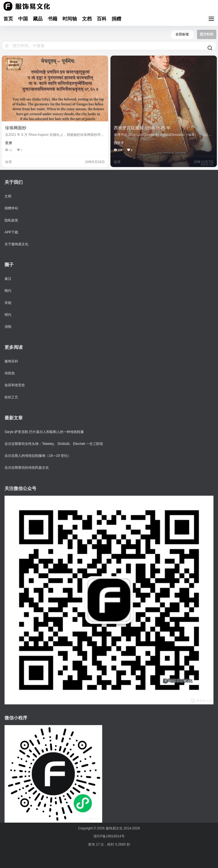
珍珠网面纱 (16, 128)
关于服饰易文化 (16, 244)
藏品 (38, 19)
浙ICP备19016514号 (109, 836)
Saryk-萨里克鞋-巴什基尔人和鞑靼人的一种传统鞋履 (44, 432)
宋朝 (8, 303)
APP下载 (11, 232)
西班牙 (119, 143)
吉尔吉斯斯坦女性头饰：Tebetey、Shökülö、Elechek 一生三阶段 (54, 444)
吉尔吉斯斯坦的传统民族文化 (27, 468)
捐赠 (116, 19)
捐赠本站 (11, 208)
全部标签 (182, 34)
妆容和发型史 (15, 385)
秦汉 (8, 279)
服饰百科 (11, 361)
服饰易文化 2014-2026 (122, 828)
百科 (102, 19)
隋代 (8, 291)
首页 (8, 19)
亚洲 (9, 143)
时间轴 (70, 19)
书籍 (53, 19)
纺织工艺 (11, 397)
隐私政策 (11, 220)
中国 (23, 19)
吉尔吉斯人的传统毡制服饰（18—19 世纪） (38, 456)
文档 (87, 19)
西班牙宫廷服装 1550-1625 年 (142, 128)
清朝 (8, 327)
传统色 (10, 373)
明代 (8, 315)
